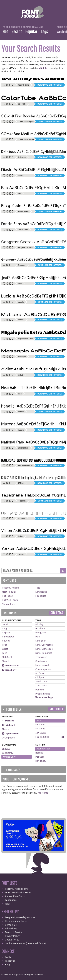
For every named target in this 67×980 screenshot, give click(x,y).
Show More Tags (44, 697)
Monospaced (11, 666)
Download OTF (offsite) (49, 85)
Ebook (5, 729)
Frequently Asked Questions (20, 917)
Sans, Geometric (44, 645)
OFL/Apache (8, 738)
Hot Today (7, 596)
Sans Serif (9, 670)
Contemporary (43, 669)
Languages (41, 592)
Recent (17, 32)
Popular (31, 32)
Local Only (8, 753)
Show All (7, 749)
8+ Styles (40, 729)
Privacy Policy (12, 936)
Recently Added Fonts (17, 889)
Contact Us (11, 925)
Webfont (9, 725)
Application (10, 734)
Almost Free (8, 604)
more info (43, 793)
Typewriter (41, 657)
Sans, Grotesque (44, 649)
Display (6, 633)
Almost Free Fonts (15, 896)
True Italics (41, 686)
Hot (5, 32)
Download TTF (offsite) (50, 122)
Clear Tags (57, 613)
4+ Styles (40, 725)
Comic (5, 625)
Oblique (40, 677)
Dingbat (6, 629)
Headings (40, 629)
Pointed (40, 690)
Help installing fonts (16, 921)
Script (5, 649)
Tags (44, 32)
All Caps (40, 673)
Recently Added (10, 588)
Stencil (6, 661)
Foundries (41, 596)
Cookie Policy (12, 940)
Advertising (11, 929)
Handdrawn (8, 637)
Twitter (9, 957)
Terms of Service (14, 932)
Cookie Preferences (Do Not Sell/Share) (26, 943)
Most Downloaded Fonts (18, 893)
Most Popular (9, 592)
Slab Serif (7, 657)
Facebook (10, 961)
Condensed (41, 661)
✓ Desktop (8, 721)
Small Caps (41, 682)
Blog (7, 965)
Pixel (4, 645)
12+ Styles (41, 733)
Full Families (42, 737)
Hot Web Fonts (10, 600)
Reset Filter (56, 709)
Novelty (6, 641)
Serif (4, 653)
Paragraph (41, 633)
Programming (43, 694)
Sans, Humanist (44, 653)
